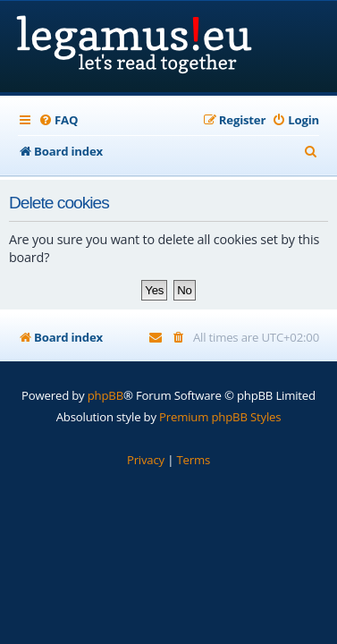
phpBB (105, 395)
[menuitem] (58, 120)
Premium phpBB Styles (220, 417)
